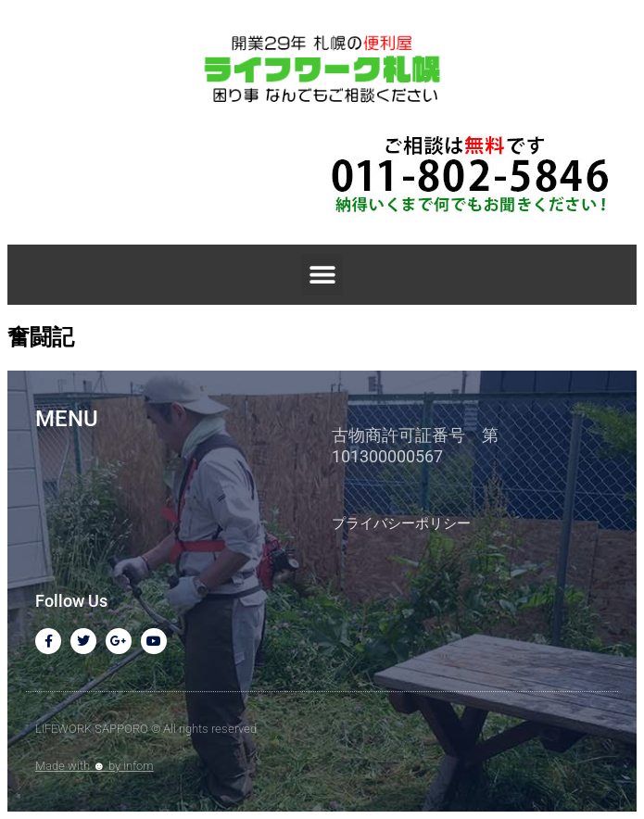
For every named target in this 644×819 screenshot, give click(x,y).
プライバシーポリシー (401, 523)
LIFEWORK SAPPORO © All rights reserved (146, 729)
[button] (322, 275)
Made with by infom (95, 766)
